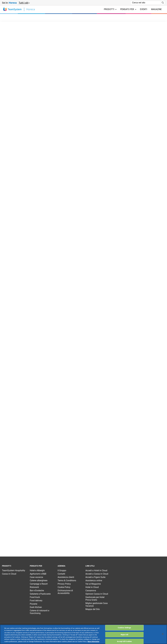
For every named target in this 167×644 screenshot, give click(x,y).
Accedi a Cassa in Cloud (97, 574)
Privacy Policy (64, 584)
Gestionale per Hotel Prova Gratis (95, 599)
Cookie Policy (64, 587)
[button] (24, 3)
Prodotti (110, 9)
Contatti (61, 574)
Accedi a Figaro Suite (95, 577)
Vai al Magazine (93, 584)
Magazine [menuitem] (156, 9)
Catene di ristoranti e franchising (40, 612)
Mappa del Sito (93, 609)
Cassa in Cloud (9, 574)
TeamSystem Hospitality (14, 570)
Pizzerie (33, 604)
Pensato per (128, 9)
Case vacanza (36, 577)
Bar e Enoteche (37, 591)
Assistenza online (94, 580)
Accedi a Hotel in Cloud (96, 570)
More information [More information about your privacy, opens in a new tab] (93, 642)
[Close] (163, 634)
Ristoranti (34, 587)
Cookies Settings (124, 628)
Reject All (124, 635)
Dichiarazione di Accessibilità (65, 592)
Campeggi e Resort (39, 584)
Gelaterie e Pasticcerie (40, 594)
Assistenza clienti (66, 577)
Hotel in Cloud (92, 587)
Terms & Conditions (67, 580)
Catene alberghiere (39, 580)
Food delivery (36, 601)
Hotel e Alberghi (37, 570)
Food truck (35, 597)
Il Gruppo (62, 570)
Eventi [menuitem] (144, 9)
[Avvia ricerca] (163, 3)
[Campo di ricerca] (145, 3)
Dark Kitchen (36, 607)
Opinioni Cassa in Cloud (97, 594)
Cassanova (91, 591)
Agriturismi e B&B (38, 574)
